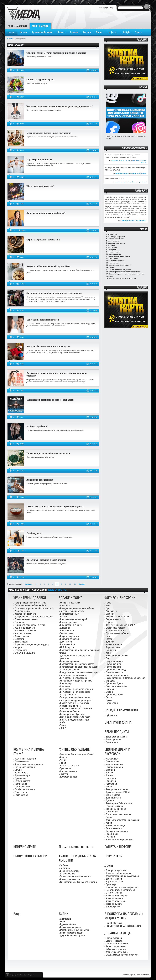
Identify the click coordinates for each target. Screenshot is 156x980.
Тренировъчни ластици (117, 831)
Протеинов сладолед (116, 670)
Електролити (21, 650)
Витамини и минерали (26, 631)
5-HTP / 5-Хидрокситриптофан (75, 720)
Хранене (74, 32)
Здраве (138, 32)
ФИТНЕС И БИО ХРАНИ (120, 598)
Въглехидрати (21, 642)
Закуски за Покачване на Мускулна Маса (48, 266)
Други (109, 866)
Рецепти (87, 32)
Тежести (64, 774)
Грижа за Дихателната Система (75, 717)
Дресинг (110, 700)
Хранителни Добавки (42, 32)
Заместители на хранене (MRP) (121, 625)
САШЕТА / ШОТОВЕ (118, 847)
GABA (63, 722)
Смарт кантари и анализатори (120, 890)
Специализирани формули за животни (79, 882)
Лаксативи (65, 686)
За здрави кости (68, 695)
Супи (108, 636)
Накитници (111, 778)
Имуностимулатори (70, 636)
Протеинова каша (114, 695)
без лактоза (112, 247)
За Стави (64, 865)
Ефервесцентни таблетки (118, 633)
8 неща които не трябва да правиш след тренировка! (54, 293)
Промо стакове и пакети (76, 847)
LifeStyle (126, 32)
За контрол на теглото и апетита (76, 876)
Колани (109, 773)
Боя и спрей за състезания (118, 814)
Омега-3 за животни (70, 879)
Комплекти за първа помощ (119, 839)
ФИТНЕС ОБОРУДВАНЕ (74, 750)
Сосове (109, 639)
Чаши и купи (112, 812)
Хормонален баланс (70, 711)
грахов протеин (115, 254)
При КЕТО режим (114, 923)
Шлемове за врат (69, 777)
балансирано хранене (116, 236)
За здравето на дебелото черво (75, 697)
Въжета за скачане (69, 766)
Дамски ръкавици (115, 767)
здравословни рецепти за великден (122, 278)
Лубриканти (112, 715)
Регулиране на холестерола (74, 678)
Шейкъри (110, 770)
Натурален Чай (67, 644)
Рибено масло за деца (116, 949)
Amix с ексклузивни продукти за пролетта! (131, 173)
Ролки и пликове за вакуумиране (122, 887)
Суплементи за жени (70, 603)
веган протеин (114, 263)
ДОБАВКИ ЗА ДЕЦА (118, 933)
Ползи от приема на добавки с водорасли (48, 453)
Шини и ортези (113, 795)
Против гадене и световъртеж (75, 703)
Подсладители (67, 631)
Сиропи (109, 692)
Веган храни (112, 742)
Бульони (110, 642)
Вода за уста (21, 792)
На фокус (112, 32)
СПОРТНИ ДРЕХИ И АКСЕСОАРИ (117, 752)
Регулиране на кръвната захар (75, 692)
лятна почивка (114, 241)
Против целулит (22, 787)
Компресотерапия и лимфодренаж (123, 876)
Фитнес (99, 32)
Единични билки (68, 924)
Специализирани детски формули (122, 955)
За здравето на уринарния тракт (76, 700)
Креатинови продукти (25, 614)
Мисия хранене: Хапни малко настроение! (49, 133)
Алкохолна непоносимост (40, 480)
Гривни (109, 817)
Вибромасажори (114, 879)
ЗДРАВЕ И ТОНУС (71, 598)
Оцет (108, 658)
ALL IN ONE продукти (25, 628)
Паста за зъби (21, 795)
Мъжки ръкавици (114, 764)
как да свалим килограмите (120, 269)
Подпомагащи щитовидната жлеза (77, 664)
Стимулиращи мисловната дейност (77, 608)
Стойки (64, 757)
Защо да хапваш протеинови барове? (46, 213)
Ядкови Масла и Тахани (117, 617)
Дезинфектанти (22, 761)
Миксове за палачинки (117, 656)
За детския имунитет (116, 946)
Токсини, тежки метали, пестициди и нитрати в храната (56, 53)
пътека (111, 267)
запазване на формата (116, 243)
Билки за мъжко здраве (72, 933)
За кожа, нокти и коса (71, 670)
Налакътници (112, 834)
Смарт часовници (114, 893)
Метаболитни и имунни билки (75, 930)
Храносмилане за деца (117, 952)
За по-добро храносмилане (73, 675)
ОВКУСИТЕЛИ (114, 856)
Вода (17, 914)
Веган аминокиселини (116, 737)
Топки (63, 763)
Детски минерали (114, 941)
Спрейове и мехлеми (25, 789)
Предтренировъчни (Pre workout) (30, 603)
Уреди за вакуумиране (117, 895)
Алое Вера (65, 605)
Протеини (19, 622)
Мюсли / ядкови (114, 644)
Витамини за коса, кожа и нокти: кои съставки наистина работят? (57, 374)
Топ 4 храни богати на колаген (43, 320)
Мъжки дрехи (112, 759)
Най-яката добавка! (37, 426)
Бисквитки (111, 650)
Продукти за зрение (70, 639)
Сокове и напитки (114, 672)
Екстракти (20, 639)
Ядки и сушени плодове (117, 675)
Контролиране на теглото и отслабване (34, 617)
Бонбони (110, 614)
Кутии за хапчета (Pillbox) (118, 792)
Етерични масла (22, 781)
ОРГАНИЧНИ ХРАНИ (118, 722)
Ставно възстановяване (26, 619)
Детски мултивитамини (117, 944)
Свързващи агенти (115, 661)
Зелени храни (67, 633)
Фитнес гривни (113, 907)
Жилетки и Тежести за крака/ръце (77, 754)
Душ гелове (20, 778)
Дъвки (109, 697)
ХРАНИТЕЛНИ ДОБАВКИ (30, 598)
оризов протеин (114, 252)
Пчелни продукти (69, 622)
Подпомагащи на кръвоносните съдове (79, 667)
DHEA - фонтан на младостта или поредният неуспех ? (55, 506)
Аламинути (111, 611)
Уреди (63, 760)
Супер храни (112, 703)
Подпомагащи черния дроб (74, 619)
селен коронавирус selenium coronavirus (124, 272)
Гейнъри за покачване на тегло (30, 625)
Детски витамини (114, 938)
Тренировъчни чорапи (116, 809)
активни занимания (116, 239)
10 (70, 584)
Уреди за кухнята (114, 904)
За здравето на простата (72, 611)
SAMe (63, 725)
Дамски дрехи (113, 761)
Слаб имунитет (35, 533)
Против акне (21, 784)
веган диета (113, 258)
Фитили (109, 775)
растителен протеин (116, 261)
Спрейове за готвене (116, 628)
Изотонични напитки (116, 631)
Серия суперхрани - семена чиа (43, 240)
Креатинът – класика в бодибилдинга (46, 560)
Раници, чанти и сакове (117, 789)
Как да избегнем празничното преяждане (48, 346)
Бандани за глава (114, 806)
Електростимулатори (116, 870)
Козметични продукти (25, 759)
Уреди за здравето (115, 898)
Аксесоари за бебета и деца (119, 803)
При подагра (66, 683)
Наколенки (111, 781)
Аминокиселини (22, 611)
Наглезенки (111, 784)
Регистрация (104, 8)
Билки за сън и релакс (71, 927)
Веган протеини (113, 739)
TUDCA (63, 728)
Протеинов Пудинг (115, 683)
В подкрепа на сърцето (71, 625)
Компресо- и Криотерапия (118, 873)
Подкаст (61, 32)
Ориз (108, 608)
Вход (112, 8)
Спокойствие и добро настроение (76, 681)
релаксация (112, 234)
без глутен (112, 250)
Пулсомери (111, 884)
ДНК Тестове (66, 642)
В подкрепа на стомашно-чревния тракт (80, 672)
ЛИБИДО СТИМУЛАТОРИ (121, 710)
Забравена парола (143, 975)
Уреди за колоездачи (116, 901)
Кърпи (109, 823)
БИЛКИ (64, 914)
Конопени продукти (70, 661)
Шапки (109, 787)
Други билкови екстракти (73, 936)
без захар (111, 245)
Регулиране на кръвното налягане (77, 689)
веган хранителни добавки (119, 256)
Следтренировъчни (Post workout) (31, 605)
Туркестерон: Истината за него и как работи (50, 400)
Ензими (64, 617)
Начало (11, 32)
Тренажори (66, 768)
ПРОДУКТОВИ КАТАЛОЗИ (30, 856)
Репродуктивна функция (72, 714)
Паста (108, 603)
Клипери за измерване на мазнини (123, 820)
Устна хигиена (21, 773)
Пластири (110, 837)
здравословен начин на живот (120, 265)
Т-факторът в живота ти (39, 160)
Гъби (63, 922)
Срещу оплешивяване (25, 767)
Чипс (108, 605)
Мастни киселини (23, 633)
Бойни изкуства (113, 798)
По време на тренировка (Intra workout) (34, 608)
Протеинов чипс (113, 664)
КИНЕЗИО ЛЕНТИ (25, 847)
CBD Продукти (67, 647)
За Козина (65, 868)
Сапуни (18, 770)
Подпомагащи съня (70, 614)
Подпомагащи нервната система (76, 709)
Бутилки (110, 800)
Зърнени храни (113, 647)
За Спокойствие (68, 874)
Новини (24, 32)
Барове (109, 622)
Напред (82, 584)
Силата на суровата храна (40, 80)
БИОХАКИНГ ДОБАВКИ (25, 653)
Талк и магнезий (114, 828)
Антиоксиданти (22, 636)
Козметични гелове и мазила (29, 764)
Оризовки (110, 689)
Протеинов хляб (113, 667)
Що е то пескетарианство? (40, 186)
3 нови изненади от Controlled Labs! (133, 220)
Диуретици (65, 628)
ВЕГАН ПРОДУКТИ (117, 732)
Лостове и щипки (68, 771)
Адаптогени (66, 919)
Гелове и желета (114, 619)
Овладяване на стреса (71, 706)
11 (75, 584)
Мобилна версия (129, 975)
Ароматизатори (22, 775)
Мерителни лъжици (115, 826)
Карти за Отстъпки (115, 882)
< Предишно (28, 584)
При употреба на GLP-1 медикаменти (124, 926)
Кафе (108, 653)
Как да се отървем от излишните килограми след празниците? (60, 106)
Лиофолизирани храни (117, 686)
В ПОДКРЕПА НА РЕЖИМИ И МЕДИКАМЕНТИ (124, 916)
